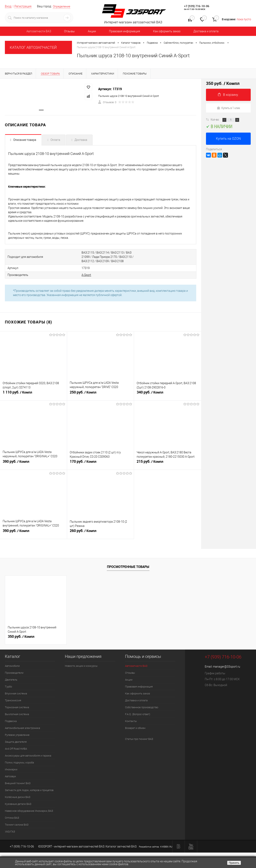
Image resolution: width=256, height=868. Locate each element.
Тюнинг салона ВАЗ (17, 825)
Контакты (131, 721)
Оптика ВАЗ (12, 818)
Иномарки (11, 769)
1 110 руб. (33, 394)
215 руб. (168, 463)
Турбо (8, 687)
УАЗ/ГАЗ (10, 832)
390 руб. (33, 463)
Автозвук (10, 776)
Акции (92, 31)
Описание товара (25, 140)
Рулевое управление (17, 735)
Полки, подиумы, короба (19, 763)
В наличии (219, 126)
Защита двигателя (16, 742)
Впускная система (16, 693)
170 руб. (101, 463)
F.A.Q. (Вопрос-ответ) (138, 714)
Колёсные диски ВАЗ (18, 797)
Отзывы (69, 31)
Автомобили (12, 666)
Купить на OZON (228, 139)
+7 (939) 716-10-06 (197, 6)
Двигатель (11, 680)
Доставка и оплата (206, 31)
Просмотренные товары (128, 567)
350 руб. (21, 637)
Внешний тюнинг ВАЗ (18, 783)
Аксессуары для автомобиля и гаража (28, 756)
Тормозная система (17, 707)
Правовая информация (125, 31)
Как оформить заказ (167, 31)
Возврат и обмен (135, 728)
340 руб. (168, 394)
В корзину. (228, 95)
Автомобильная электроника (22, 728)
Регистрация (23, 6)
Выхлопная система (17, 714)
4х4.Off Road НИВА (16, 749)
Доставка (81, 140)
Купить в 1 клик (228, 108)
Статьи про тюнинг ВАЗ (139, 739)
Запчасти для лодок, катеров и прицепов (29, 790)
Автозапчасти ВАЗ (39, 31)
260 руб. (101, 532)
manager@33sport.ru (227, 667)
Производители (14, 673)
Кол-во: (215, 119)
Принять (234, 863)
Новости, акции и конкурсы (81, 666)
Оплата (55, 140)
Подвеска (11, 721)
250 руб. (101, 394)
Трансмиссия (13, 700)
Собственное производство (142, 707)
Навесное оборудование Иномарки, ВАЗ (29, 811)
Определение (62, 6)
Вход (8, 6)
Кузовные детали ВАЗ (18, 804)
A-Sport (86, 275)
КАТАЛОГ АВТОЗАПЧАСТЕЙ (33, 47)
